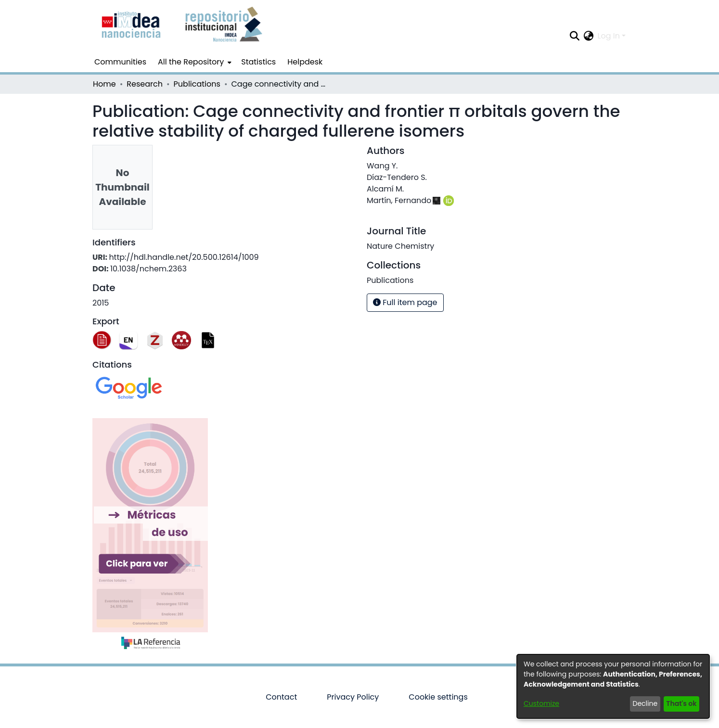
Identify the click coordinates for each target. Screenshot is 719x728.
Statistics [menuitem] (258, 62)
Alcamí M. (385, 189)
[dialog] (613, 686)
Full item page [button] (405, 302)
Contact (281, 697)
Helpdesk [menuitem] (305, 62)
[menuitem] (194, 62)
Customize (541, 703)
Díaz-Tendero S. (397, 177)
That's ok (681, 703)
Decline (645, 703)
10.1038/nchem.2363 (148, 269)
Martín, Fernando (399, 200)
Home (104, 84)
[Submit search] (575, 36)
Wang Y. (382, 166)
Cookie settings (438, 697)
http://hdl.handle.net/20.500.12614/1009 (184, 257)
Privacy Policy (353, 697)
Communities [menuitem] (120, 62)
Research (145, 84)
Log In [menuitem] (609, 36)
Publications (197, 84)
